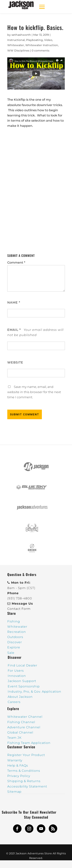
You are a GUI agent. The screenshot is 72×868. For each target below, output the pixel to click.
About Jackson (20, 697)
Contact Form (19, 609)
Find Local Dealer (22, 665)
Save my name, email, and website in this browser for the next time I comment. (34, 392)
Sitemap (14, 792)
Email (14, 330)
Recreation (17, 632)
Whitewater (16, 45)
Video (48, 40)
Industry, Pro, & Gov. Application (34, 692)
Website (15, 362)
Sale (11, 653)
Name (14, 302)
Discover (15, 642)
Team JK (14, 738)
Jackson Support (22, 681)
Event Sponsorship (24, 686)
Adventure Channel (24, 727)
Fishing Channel (21, 722)
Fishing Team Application (29, 743)
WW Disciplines (18, 51)
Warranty (15, 760)
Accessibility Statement (27, 786)
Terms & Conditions (24, 771)
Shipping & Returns (24, 781)
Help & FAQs (18, 766)
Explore (14, 647)
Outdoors (15, 637)
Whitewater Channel (25, 717)
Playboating (34, 40)
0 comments (41, 51)
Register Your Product (26, 755)
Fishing (14, 621)
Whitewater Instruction (42, 45)
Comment (16, 263)
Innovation (17, 676)
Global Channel (20, 732)
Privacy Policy (19, 776)
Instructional (16, 40)
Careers (14, 702)
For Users (16, 671)
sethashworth (21, 35)
